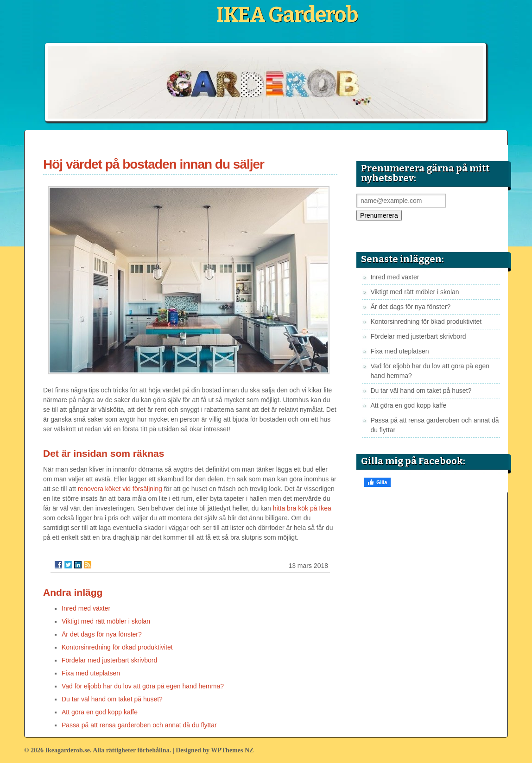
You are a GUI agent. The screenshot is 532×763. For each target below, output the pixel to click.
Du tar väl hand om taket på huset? (112, 699)
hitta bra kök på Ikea (302, 508)
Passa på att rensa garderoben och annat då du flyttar (139, 725)
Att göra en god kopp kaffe (100, 712)
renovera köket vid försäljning (120, 489)
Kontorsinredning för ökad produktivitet (117, 647)
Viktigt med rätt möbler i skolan (106, 621)
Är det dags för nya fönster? (102, 634)
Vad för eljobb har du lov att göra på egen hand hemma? (143, 686)
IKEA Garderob (287, 15)
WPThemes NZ (232, 750)
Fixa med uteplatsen (91, 673)
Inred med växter (86, 608)
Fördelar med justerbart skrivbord (109, 660)
